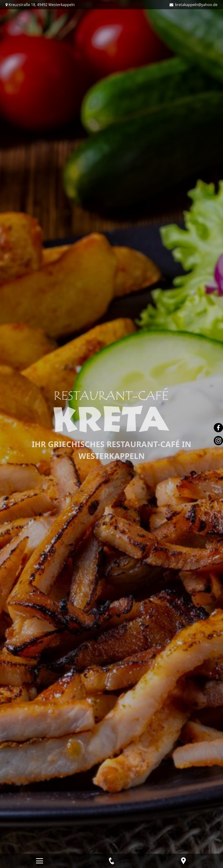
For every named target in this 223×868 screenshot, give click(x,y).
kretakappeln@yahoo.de (196, 5)
